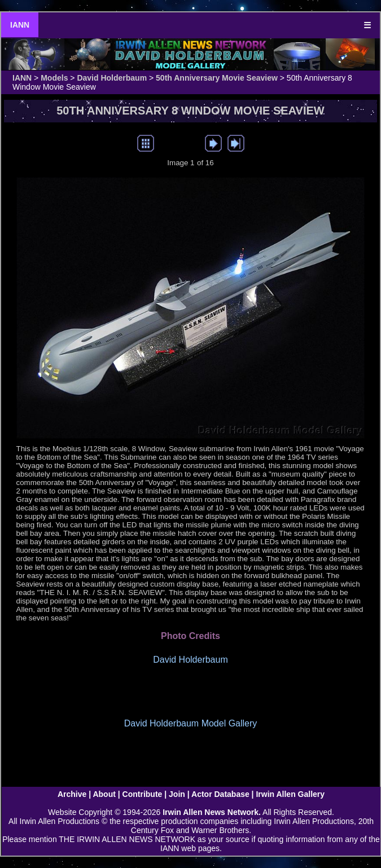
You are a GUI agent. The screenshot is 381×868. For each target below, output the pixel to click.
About (104, 794)
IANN (20, 25)
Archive (72, 794)
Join (177, 794)
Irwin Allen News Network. (212, 812)
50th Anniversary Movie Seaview (217, 78)
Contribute (143, 794)
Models (54, 78)
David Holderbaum (112, 78)
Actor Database (220, 794)
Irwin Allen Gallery (290, 794)
